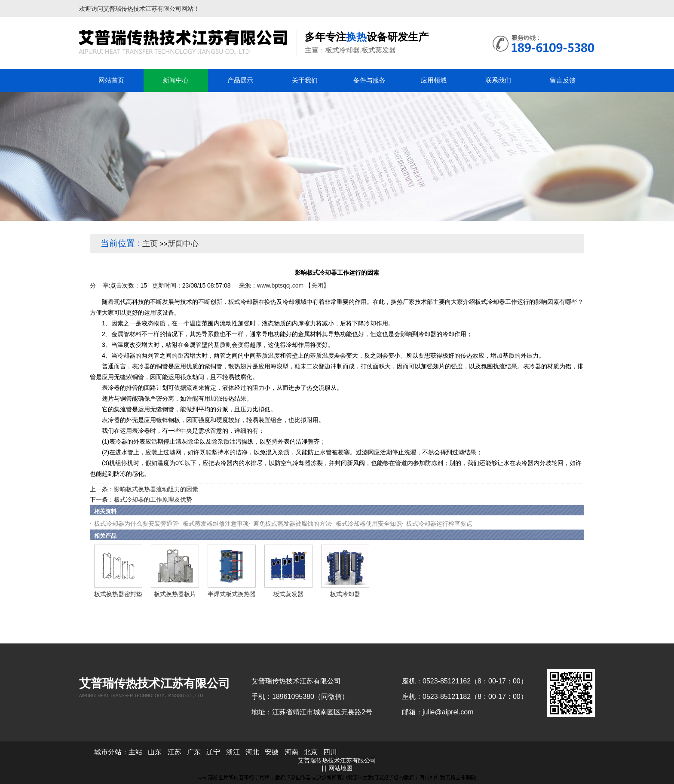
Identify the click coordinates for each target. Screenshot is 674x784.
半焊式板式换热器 (232, 594)
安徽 (272, 752)
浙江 (233, 752)
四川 (330, 752)
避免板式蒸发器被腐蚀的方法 (292, 524)
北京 (311, 752)
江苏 (175, 752)
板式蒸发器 (288, 594)
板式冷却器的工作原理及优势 (153, 499)
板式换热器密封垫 (118, 594)
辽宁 (213, 752)
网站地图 (340, 768)
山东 (155, 752)
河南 (291, 752)
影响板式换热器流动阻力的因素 (156, 489)
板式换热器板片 (175, 594)
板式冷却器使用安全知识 (369, 524)
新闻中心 (183, 244)
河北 (252, 752)
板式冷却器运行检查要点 (439, 524)
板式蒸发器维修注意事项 (216, 524)
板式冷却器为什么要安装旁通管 (136, 524)
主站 (135, 752)
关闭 (317, 285)
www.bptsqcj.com (280, 285)
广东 (194, 752)
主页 (150, 244)
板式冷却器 (345, 594)
